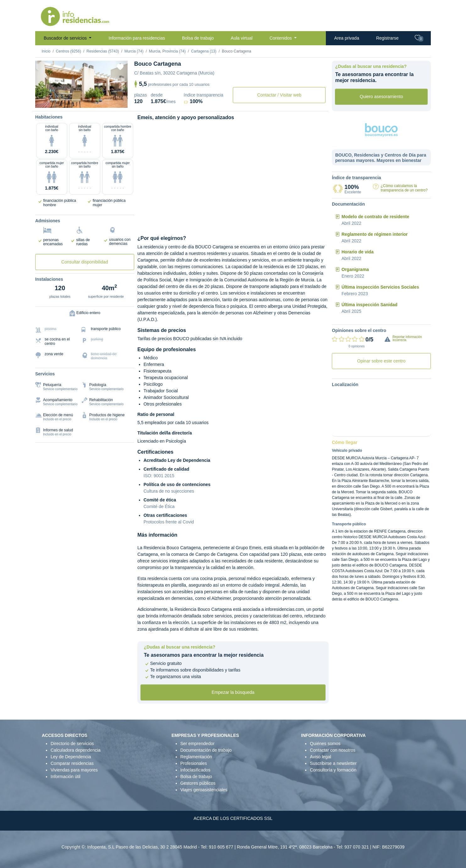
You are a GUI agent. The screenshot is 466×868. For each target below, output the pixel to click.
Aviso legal (320, 757)
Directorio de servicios (72, 744)
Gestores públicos (198, 783)
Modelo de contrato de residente (375, 217)
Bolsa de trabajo (198, 38)
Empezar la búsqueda (233, 692)
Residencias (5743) (103, 51)
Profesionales (194, 763)
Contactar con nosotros (333, 750)
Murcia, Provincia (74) (167, 51)
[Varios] (97, 100)
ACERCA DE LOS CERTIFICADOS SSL (233, 818)
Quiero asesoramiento (381, 97)
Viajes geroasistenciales (204, 790)
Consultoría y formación (333, 770)
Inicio (46, 51)
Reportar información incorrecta (407, 338)
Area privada (347, 38)
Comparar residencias (72, 763)
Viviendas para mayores (74, 770)
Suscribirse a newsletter (333, 763)
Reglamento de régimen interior (375, 234)
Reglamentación (196, 757)
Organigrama (355, 269)
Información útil (66, 777)
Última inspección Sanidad (370, 305)
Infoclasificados (195, 770)
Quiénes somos (325, 744)
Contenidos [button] (281, 38)
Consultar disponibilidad (85, 262)
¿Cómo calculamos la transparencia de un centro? (404, 188)
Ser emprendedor (197, 744)
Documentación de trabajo (206, 750)
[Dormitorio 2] (76, 100)
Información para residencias (137, 38)
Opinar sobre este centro (381, 361)
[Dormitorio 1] (65, 100)
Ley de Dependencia (71, 757)
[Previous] (42, 84)
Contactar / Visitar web (279, 95)
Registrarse (387, 38)
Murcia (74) (134, 51)
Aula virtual (241, 38)
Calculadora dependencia (76, 750)
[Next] (121, 84)
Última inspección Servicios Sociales (380, 287)
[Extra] (108, 100)
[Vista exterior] (54, 100)
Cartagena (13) (204, 51)
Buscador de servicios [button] (66, 38)
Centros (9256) (69, 51)
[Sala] (87, 100)
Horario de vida (358, 252)
